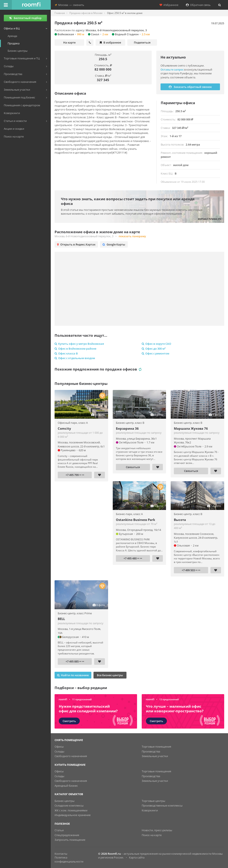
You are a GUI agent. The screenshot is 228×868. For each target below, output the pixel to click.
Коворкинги (150, 810)
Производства (151, 751)
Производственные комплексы (162, 805)
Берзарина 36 (127, 428)
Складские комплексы (69, 805)
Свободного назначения (71, 756)
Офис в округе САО (156, 344)
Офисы (59, 747)
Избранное (169, 5)
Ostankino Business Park (135, 520)
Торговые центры (153, 801)
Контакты (61, 854)
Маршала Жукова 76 (191, 428)
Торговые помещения (156, 747)
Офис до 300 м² (154, 349)
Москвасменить (69, 5)
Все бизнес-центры (110, 675)
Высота (180, 520)
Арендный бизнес (66, 786)
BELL (61, 619)
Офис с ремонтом (155, 353)
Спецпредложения (67, 835)
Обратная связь (198, 5)
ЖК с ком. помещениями (71, 810)
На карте (69, 42)
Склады (59, 751)
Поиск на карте (152, 835)
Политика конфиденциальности (69, 859)
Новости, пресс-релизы (157, 830)
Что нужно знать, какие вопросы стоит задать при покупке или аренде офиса (128, 201)
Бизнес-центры (65, 801)
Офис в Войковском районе (75, 349)
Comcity (64, 428)
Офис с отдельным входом (75, 358)
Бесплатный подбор (25, 18)
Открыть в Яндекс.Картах (76, 244)
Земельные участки (155, 756)
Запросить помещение (70, 840)
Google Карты (114, 244)
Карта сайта (137, 857)
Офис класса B (66, 353)
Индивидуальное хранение (73, 815)
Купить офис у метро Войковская (79, 344)
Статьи (59, 830)
